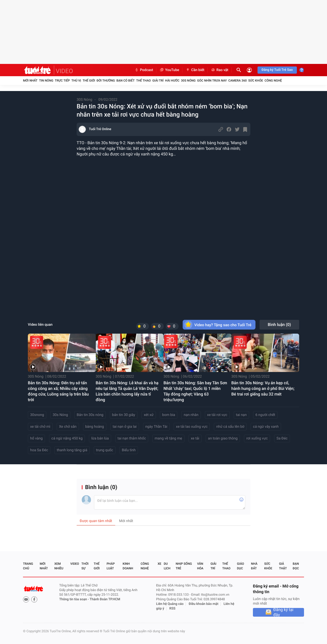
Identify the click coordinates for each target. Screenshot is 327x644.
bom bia (169, 415)
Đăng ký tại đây (283, 612)
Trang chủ (28, 566)
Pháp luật (111, 566)
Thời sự (85, 566)
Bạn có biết (126, 81)
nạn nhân (191, 415)
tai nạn (241, 415)
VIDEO (64, 71)
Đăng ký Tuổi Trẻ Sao (277, 70)
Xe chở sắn (68, 427)
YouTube (169, 70)
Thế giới (89, 81)
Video (75, 564)
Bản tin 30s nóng (90, 415)
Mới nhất (30, 81)
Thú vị (76, 81)
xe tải (195, 438)
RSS (172, 609)
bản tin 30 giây (124, 415)
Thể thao (143, 81)
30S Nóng (188, 81)
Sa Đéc (282, 438)
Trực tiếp (62, 81)
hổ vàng (36, 438)
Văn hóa (200, 566)
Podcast (144, 70)
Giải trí (158, 81)
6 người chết (265, 415)
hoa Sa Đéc (39, 450)
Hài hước (172, 81)
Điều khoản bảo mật (204, 604)
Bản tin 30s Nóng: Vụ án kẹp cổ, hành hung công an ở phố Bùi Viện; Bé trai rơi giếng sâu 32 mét (263, 388)
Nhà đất (254, 566)
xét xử (149, 415)
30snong (37, 415)
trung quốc (105, 450)
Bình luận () (279, 325)
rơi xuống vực (257, 438)
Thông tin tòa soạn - (74, 599)
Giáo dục (241, 566)
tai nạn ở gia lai (125, 427)
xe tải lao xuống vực (192, 427)
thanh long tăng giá (72, 450)
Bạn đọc (296, 566)
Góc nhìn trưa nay (212, 81)
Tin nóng (46, 81)
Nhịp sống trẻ (184, 566)
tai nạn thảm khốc (132, 438)
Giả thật (283, 566)
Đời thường (106, 81)
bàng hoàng (95, 427)
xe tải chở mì (40, 427)
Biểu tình (129, 450)
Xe (159, 564)
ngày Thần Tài (156, 427)
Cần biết (195, 70)
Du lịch (167, 566)
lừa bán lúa (100, 438)
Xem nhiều (59, 566)
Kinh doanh (128, 566)
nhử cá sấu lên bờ (230, 427)
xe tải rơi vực (217, 415)
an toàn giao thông (223, 438)
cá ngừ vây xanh (266, 427)
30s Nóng (60, 415)
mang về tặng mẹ (168, 438)
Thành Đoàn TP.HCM (105, 599)
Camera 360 (238, 81)
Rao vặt (220, 70)
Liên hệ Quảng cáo (170, 604)
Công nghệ (273, 81)
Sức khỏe (256, 81)
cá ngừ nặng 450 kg (67, 438)
